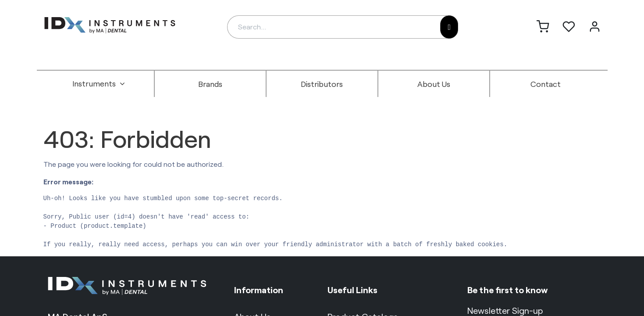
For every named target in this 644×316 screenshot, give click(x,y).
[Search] (449, 27)
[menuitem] (99, 84)
